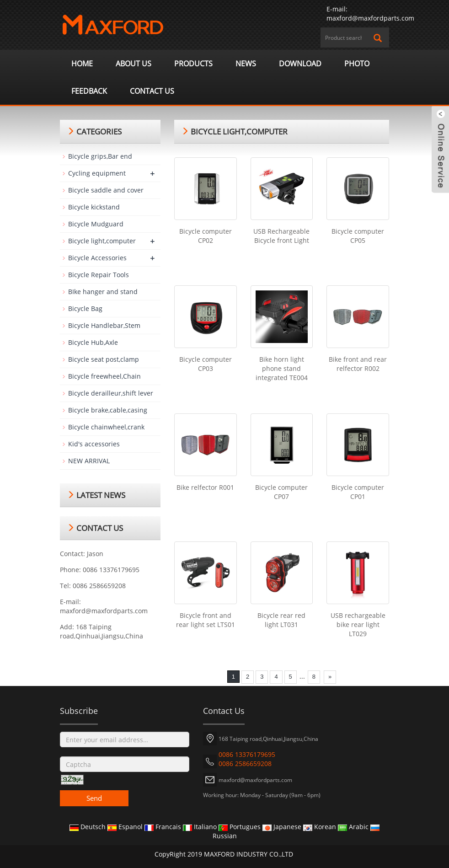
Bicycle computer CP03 (206, 364)
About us (134, 64)
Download (300, 64)
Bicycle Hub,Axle (93, 342)
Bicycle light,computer (102, 241)
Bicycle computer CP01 (358, 492)
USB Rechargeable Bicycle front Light (281, 236)
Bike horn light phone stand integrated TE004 (282, 368)
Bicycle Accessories (97, 258)
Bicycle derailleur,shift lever (111, 393)
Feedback (89, 91)
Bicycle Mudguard (96, 224)
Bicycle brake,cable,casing (108, 410)
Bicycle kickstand (94, 207)
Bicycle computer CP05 (358, 236)
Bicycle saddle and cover (106, 190)
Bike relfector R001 (205, 487)
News (246, 64)
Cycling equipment (97, 173)
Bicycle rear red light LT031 (281, 620)
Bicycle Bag (85, 308)
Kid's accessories (94, 444)
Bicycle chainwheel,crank (106, 427)
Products (193, 64)
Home (82, 64)
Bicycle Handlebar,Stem (104, 325)
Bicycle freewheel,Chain (104, 376)
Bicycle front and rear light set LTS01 (206, 620)
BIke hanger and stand (103, 292)
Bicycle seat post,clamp (104, 359)
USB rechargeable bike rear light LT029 (358, 624)
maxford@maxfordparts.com (370, 18)
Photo (357, 64)
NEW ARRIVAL (89, 461)
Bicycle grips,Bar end (100, 156)
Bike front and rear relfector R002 (358, 364)
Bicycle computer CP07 (281, 492)
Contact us (152, 91)
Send (94, 798)
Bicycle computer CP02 (206, 236)
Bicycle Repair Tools (99, 275)
